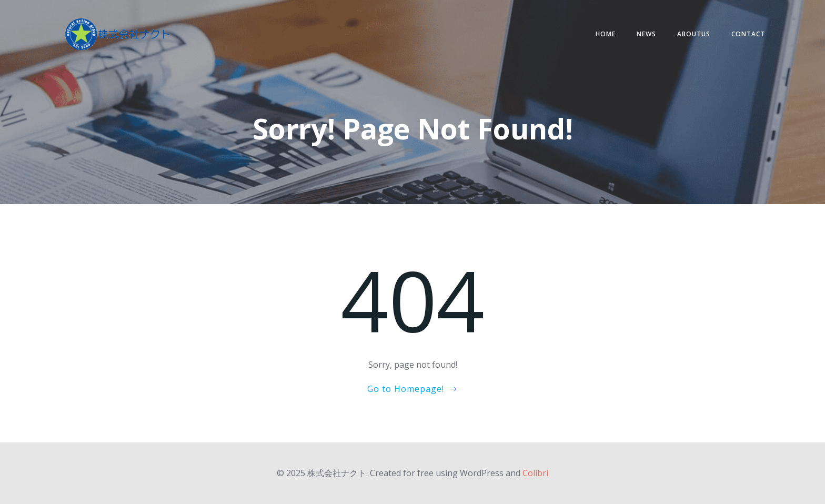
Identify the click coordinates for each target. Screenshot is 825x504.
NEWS (646, 34)
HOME (606, 34)
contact (748, 34)
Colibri (535, 473)
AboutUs (694, 34)
